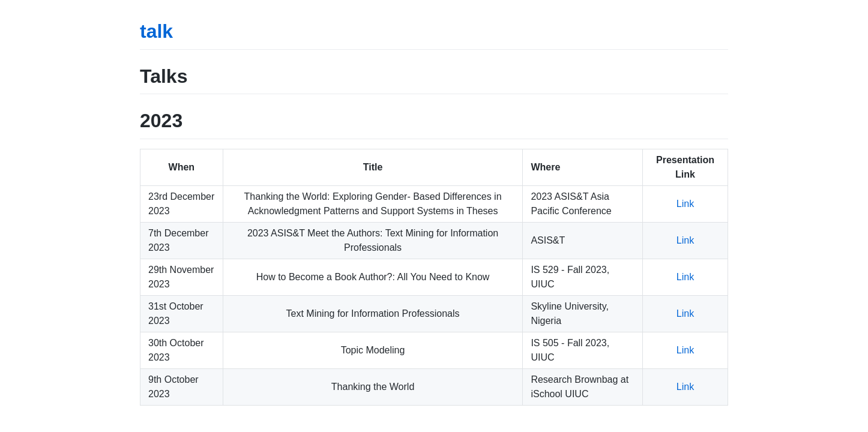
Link (685, 204)
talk (156, 31)
